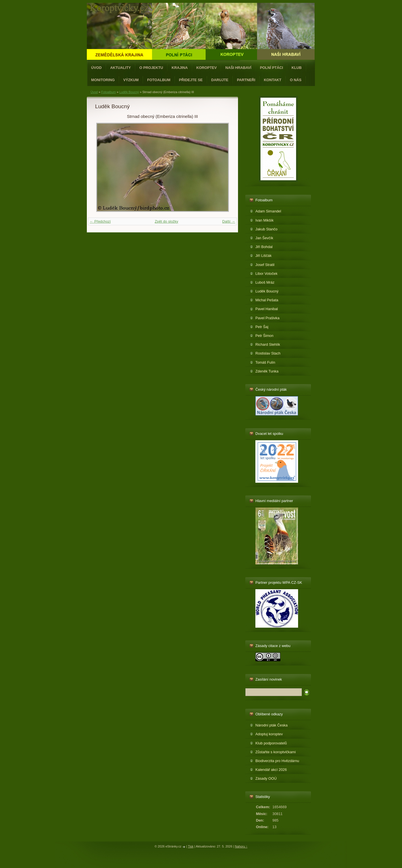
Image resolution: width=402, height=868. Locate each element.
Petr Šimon (264, 336)
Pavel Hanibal (267, 309)
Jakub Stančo (266, 229)
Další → (229, 221)
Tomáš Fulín (265, 362)
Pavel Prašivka (267, 318)
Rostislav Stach (268, 353)
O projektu (151, 68)
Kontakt (273, 80)
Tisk (191, 846)
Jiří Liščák (263, 256)
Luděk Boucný (129, 92)
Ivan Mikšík (264, 220)
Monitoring (103, 80)
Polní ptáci (271, 68)
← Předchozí (100, 221)
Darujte (220, 80)
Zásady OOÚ (266, 778)
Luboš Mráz (265, 282)
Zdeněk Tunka (267, 371)
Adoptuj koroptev (269, 734)
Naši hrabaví (238, 68)
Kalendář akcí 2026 (271, 770)
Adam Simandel (268, 211)
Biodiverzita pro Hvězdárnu (277, 761)
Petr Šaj (262, 327)
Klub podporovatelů (271, 743)
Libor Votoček (266, 274)
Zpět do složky (166, 221)
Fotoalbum (159, 80)
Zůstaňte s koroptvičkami (276, 752)
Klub (297, 68)
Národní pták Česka (271, 725)
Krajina (180, 68)
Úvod (96, 68)
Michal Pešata (267, 300)
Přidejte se (191, 80)
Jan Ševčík (264, 238)
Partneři (246, 80)
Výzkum (131, 80)
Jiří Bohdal (264, 247)
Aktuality (121, 68)
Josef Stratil (265, 265)
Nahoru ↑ (241, 846)
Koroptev (207, 68)
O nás (296, 80)
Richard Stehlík (268, 344)
